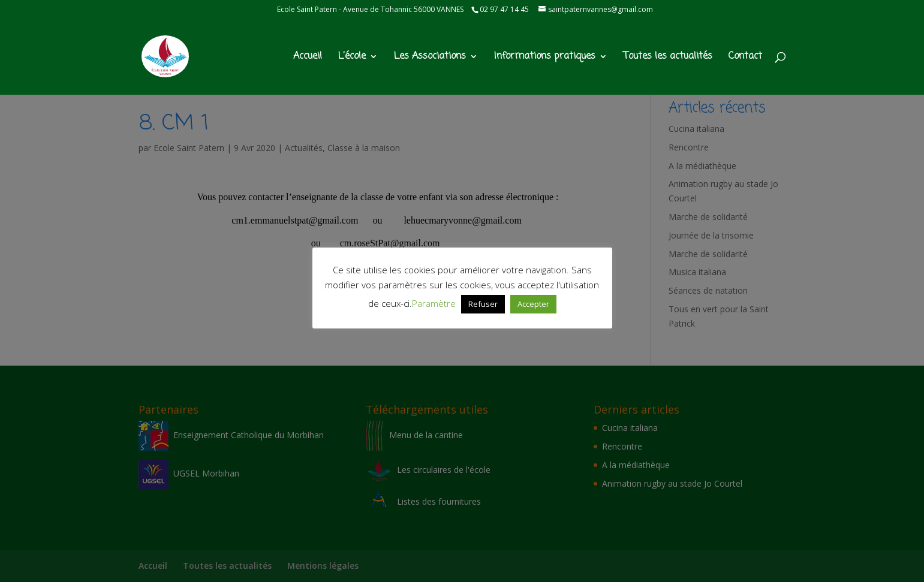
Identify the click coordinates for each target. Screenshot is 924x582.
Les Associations (430, 58)
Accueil (308, 58)
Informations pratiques (545, 58)
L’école (352, 58)
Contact (745, 58)
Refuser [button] (483, 304)
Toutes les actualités (668, 58)
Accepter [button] (533, 304)
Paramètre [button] (434, 303)
